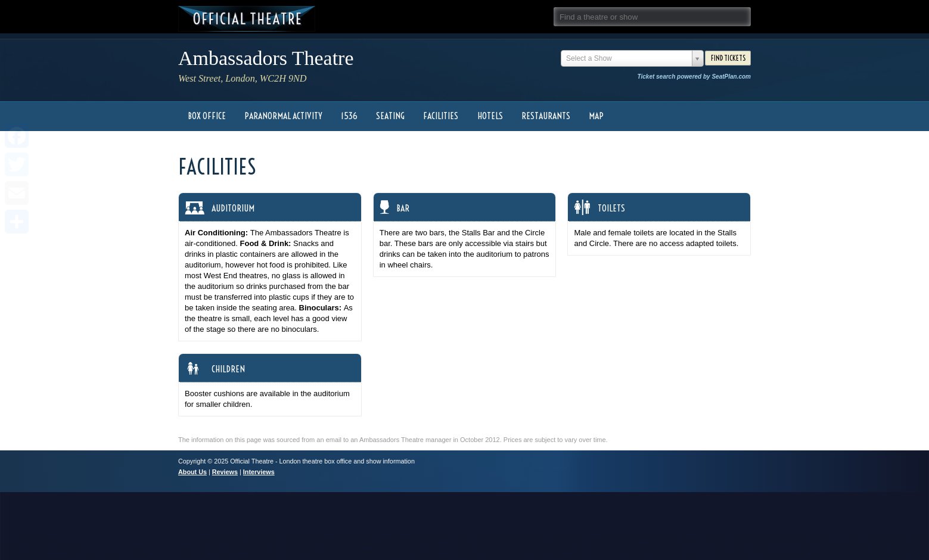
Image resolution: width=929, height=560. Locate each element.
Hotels (490, 116)
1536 (349, 116)
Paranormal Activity (283, 116)
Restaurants (546, 116)
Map (596, 116)
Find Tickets (728, 58)
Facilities (441, 116)
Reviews (225, 472)
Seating (390, 116)
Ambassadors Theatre (266, 58)
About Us (192, 472)
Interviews (259, 472)
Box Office (207, 116)
